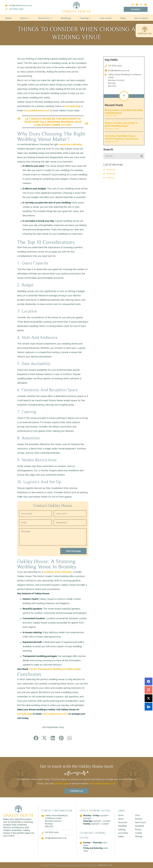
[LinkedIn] (145, 5)
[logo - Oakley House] (76, 7)
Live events (123, 833)
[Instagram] (133, 5)
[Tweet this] (44, 738)
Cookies (138, 833)
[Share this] (36, 738)
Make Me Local (105, 865)
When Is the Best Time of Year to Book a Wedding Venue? (121, 124)
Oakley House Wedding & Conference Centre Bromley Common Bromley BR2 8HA (125, 80)
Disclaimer (140, 826)
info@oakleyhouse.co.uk (19, 5)
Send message (73, 551)
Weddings (111, 174)
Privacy (138, 829)
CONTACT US (145, 34)
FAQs (137, 815)
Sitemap (139, 836)
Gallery (121, 836)
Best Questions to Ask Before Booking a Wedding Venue (124, 112)
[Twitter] (141, 5)
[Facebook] (137, 5)
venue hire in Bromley (71, 144)
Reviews (139, 819)
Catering (110, 178)
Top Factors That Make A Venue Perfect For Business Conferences (122, 137)
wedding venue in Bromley (58, 572)
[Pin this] (61, 738)
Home (121, 815)
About (121, 819)
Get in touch (140, 822)
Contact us (77, 800)
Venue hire (111, 170)
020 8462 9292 (14, 9)
